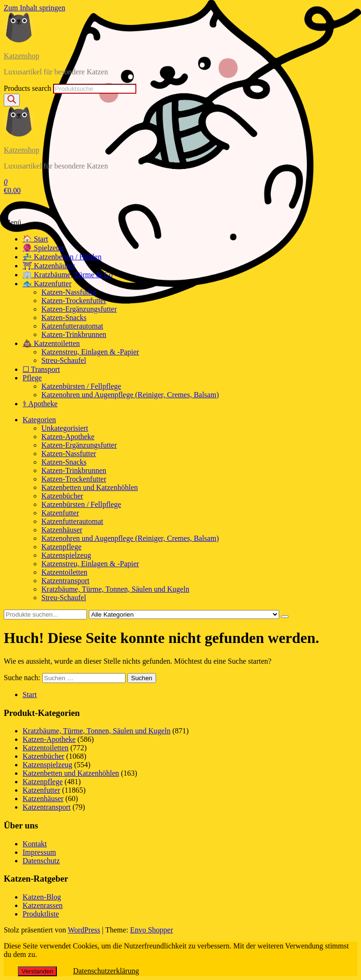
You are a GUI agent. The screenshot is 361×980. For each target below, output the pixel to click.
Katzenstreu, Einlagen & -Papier (90, 352)
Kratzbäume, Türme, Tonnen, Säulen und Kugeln (115, 589)
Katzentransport (65, 581)
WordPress (84, 930)
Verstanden (37, 971)
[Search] (12, 100)
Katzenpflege (61, 547)
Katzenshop (22, 56)
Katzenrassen (43, 905)
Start (30, 695)
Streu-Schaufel (64, 360)
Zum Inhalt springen (35, 8)
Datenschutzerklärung (106, 971)
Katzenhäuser (62, 530)
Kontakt (35, 844)
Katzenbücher (62, 496)
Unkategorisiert (65, 428)
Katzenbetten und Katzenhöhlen (90, 487)
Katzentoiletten (64, 572)
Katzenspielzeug (66, 555)
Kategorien (39, 420)
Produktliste (41, 914)
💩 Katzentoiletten (51, 343)
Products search (27, 88)
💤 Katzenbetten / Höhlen (62, 257)
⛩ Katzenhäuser (49, 266)
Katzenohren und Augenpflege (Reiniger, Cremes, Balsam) (130, 395)
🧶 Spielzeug (43, 248)
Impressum (39, 852)
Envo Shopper (152, 930)
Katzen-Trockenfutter (74, 301)
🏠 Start (35, 239)
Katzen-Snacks (64, 317)
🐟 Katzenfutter (47, 284)
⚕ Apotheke (40, 404)
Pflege (32, 378)
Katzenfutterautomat (72, 326)
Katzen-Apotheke (68, 437)
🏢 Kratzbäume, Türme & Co (68, 275)
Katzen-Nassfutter (69, 292)
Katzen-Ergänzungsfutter (79, 309)
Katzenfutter (60, 513)
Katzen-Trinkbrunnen (74, 334)
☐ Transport (41, 369)
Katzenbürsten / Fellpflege (81, 386)
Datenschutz (41, 861)
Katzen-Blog (42, 897)
